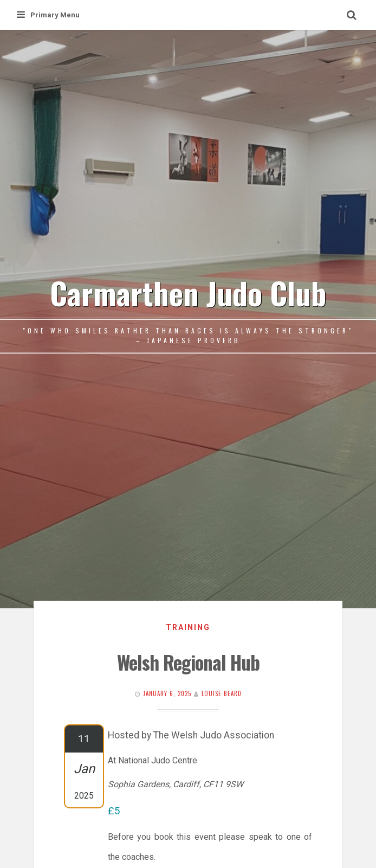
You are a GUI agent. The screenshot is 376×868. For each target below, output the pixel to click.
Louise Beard (222, 693)
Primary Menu (48, 15)
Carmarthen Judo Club (188, 292)
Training (188, 627)
